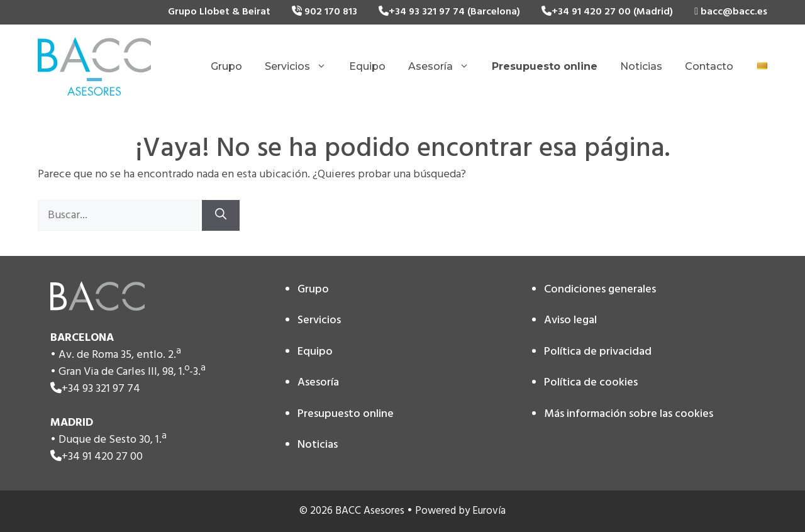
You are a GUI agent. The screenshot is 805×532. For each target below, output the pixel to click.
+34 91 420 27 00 (102, 457)
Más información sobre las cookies (629, 414)
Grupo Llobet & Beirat (219, 12)
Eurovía (489, 511)
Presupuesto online (346, 414)
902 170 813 (325, 12)
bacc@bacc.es (731, 12)
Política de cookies (591, 383)
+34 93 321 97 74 (101, 389)
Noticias (641, 66)
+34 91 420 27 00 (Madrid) (607, 12)
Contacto (709, 66)
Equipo (367, 66)
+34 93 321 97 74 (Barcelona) (449, 12)
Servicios (301, 67)
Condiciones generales (600, 290)
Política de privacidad (598, 352)
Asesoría (444, 67)
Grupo (226, 66)
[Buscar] (221, 215)
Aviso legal (570, 320)
